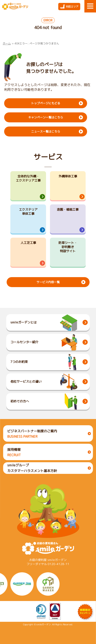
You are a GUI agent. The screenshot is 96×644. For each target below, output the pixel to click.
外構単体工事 (68, 176)
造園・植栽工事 (68, 210)
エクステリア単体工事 (28, 212)
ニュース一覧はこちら (46, 131)
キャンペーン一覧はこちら (46, 117)
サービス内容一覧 (48, 282)
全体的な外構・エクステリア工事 (28, 178)
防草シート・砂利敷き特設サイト (68, 247)
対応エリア (72, 7)
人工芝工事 (28, 243)
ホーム (7, 43)
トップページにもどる (46, 103)
